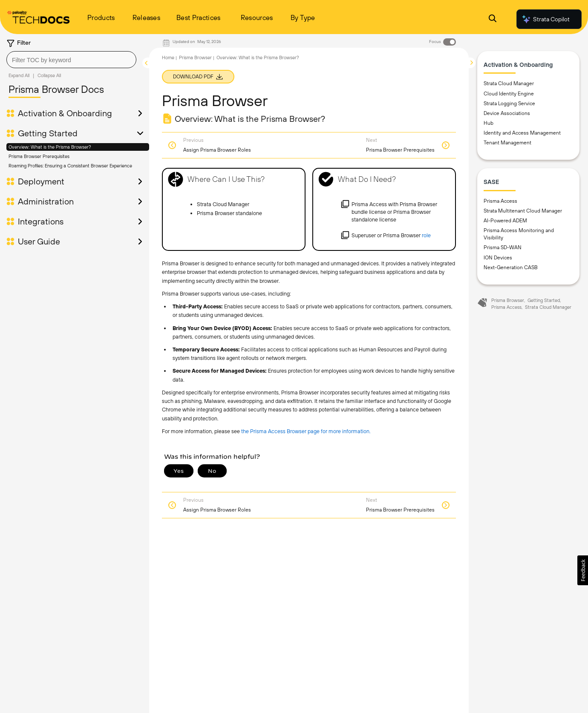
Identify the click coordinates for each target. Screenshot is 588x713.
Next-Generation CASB (511, 267)
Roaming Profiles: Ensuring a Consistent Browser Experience (70, 166)
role (426, 235)
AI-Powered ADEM (505, 221)
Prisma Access (500, 201)
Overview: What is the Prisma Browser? (50, 147)
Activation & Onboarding (65, 113)
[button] (583, 570)
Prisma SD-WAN (503, 247)
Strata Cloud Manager (509, 83)
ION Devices (498, 258)
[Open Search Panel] (493, 19)
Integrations (41, 221)
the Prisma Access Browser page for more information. (306, 431)
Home (168, 57)
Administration (46, 201)
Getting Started (48, 133)
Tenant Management (507, 143)
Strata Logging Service (509, 103)
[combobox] (71, 60)
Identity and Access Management (522, 133)
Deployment (41, 181)
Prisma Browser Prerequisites (39, 156)
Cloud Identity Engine (509, 94)
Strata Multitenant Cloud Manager (523, 211)
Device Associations (507, 113)
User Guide (39, 241)
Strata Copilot (545, 19)
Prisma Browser (195, 57)
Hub (489, 123)
